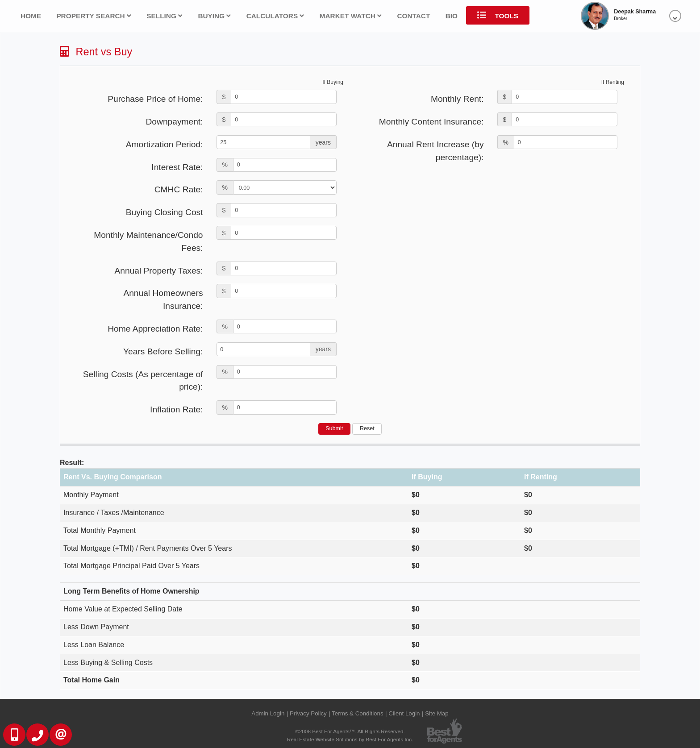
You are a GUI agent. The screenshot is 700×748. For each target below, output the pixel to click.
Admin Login (268, 713)
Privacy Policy (308, 713)
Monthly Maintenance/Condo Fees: (148, 241)
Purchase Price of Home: (155, 99)
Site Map (437, 713)
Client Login (404, 713)
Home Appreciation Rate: (155, 329)
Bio (452, 16)
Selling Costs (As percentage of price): (143, 381)
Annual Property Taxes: (158, 271)
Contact (413, 16)
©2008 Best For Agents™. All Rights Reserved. (350, 731)
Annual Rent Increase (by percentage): (435, 151)
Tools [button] (498, 15)
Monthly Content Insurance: (431, 122)
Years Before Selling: (163, 351)
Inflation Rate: (176, 409)
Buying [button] (214, 16)
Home (31, 16)
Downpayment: (175, 122)
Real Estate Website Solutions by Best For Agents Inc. (350, 739)
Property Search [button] (94, 16)
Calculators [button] (275, 16)
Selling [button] (165, 16)
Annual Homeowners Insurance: (163, 299)
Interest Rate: (177, 167)
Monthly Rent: (457, 99)
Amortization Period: (165, 144)
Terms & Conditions (357, 713)
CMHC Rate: (179, 189)
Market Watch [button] (351, 16)
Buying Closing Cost (165, 212)
